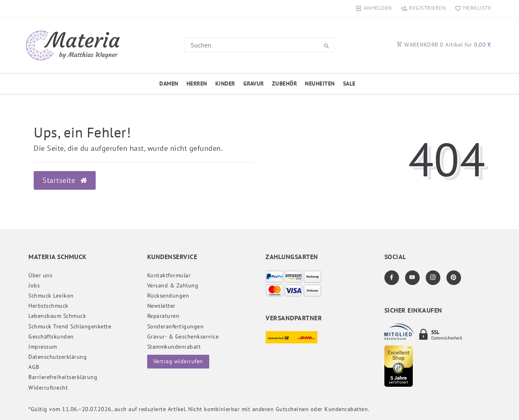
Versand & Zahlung (173, 285)
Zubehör (285, 84)
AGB (34, 367)
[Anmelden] (374, 8)
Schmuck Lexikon (51, 296)
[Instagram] (433, 278)
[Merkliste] (471, 8)
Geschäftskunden (51, 336)
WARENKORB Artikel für (444, 45)
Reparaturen (163, 316)
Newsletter (161, 306)
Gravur (254, 84)
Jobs (34, 285)
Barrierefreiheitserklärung (63, 377)
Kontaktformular (169, 275)
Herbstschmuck (48, 306)
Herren (197, 84)
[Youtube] (412, 278)
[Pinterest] (454, 278)
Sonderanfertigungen (176, 326)
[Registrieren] (423, 8)
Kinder (225, 84)
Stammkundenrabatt (174, 347)
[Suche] (326, 46)
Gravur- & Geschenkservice (183, 336)
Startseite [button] (65, 180)
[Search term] (259, 45)
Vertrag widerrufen (178, 361)
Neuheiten (320, 84)
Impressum (43, 347)
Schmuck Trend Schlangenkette (70, 326)
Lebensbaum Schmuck (57, 316)
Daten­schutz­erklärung (58, 357)
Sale (349, 84)
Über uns (40, 275)
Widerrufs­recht (48, 388)
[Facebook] (392, 278)
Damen (169, 84)
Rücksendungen (168, 296)
